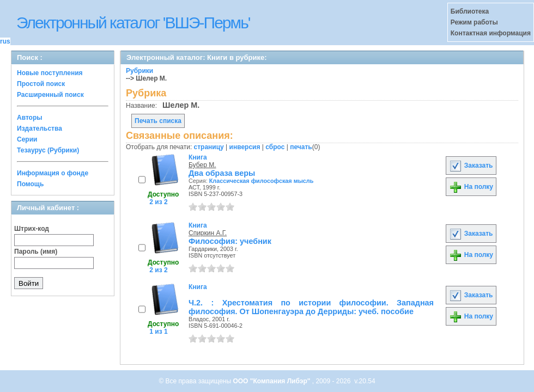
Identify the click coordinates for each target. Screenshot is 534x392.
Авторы (30, 118)
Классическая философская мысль (262, 181)
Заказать (471, 166)
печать (301, 147)
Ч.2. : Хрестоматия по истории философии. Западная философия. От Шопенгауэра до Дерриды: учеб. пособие (311, 307)
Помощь (30, 184)
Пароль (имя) (36, 252)
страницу (209, 147)
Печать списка (158, 121)
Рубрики (139, 71)
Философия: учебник (230, 241)
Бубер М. (202, 165)
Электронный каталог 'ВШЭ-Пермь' (133, 23)
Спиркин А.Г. (208, 233)
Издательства (40, 128)
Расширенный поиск (50, 95)
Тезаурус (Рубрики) (48, 150)
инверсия (245, 147)
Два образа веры (222, 173)
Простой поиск (41, 84)
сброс (275, 147)
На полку (471, 187)
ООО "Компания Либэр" (272, 381)
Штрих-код (32, 229)
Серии (27, 139)
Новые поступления (50, 73)
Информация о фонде (53, 173)
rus (5, 41)
